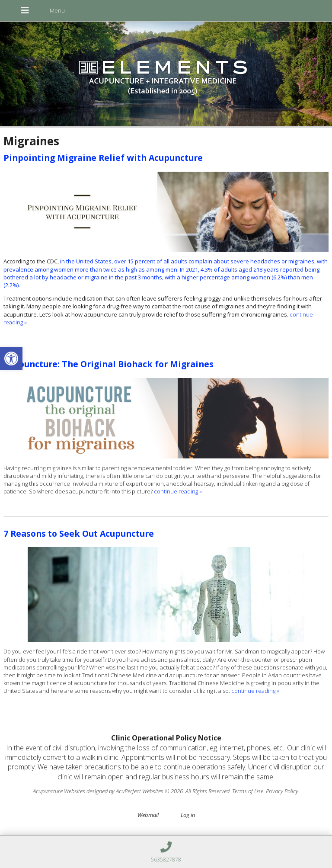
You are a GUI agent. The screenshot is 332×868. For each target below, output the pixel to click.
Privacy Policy (282, 791)
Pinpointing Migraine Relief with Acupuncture (103, 158)
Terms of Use (248, 791)
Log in (188, 815)
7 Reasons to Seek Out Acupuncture (79, 533)
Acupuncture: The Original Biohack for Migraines (109, 364)
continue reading (178, 491)
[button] (11, 359)
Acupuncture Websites (59, 791)
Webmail (148, 815)
